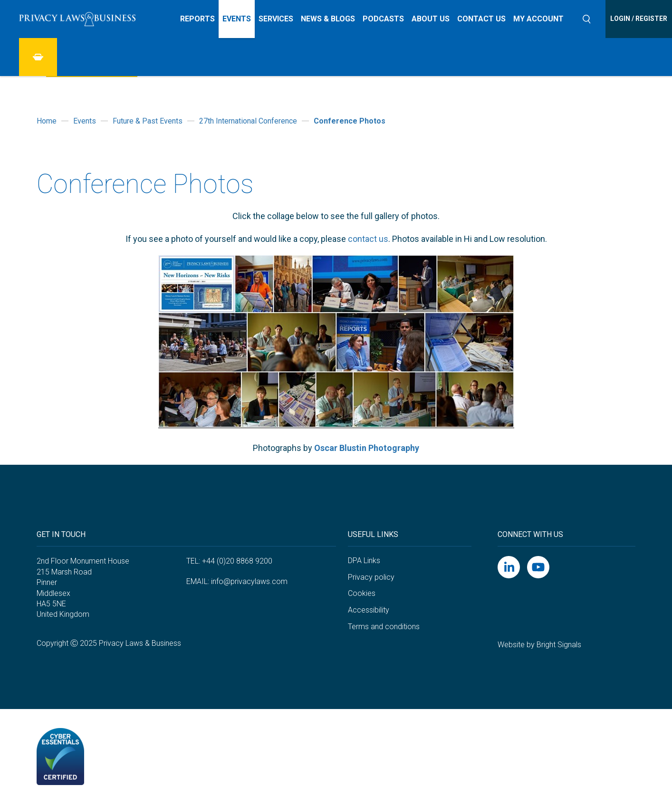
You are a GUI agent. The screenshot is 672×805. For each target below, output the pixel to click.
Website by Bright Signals (539, 645)
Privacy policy (371, 577)
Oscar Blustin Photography (367, 448)
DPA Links (364, 561)
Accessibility (369, 610)
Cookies (362, 593)
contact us (368, 239)
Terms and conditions (384, 627)
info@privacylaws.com (249, 581)
